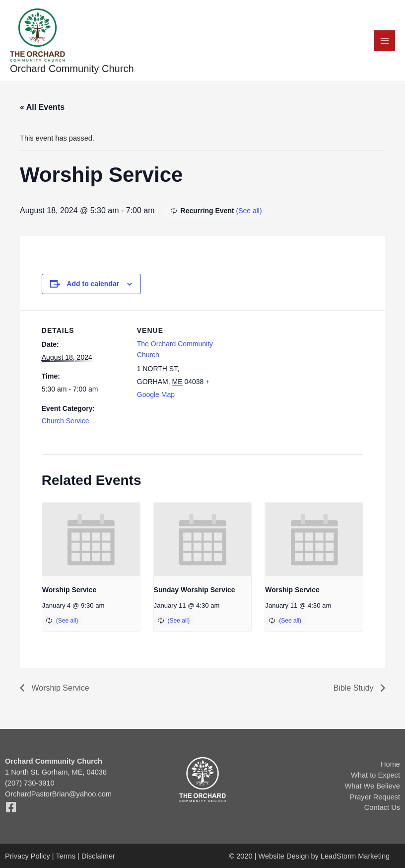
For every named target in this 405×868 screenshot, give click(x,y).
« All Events (42, 107)
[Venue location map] (285, 379)
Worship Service (69, 590)
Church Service (66, 421)
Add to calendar (93, 284)
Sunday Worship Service (195, 590)
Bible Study (355, 688)
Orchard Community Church (72, 69)
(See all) (249, 211)
